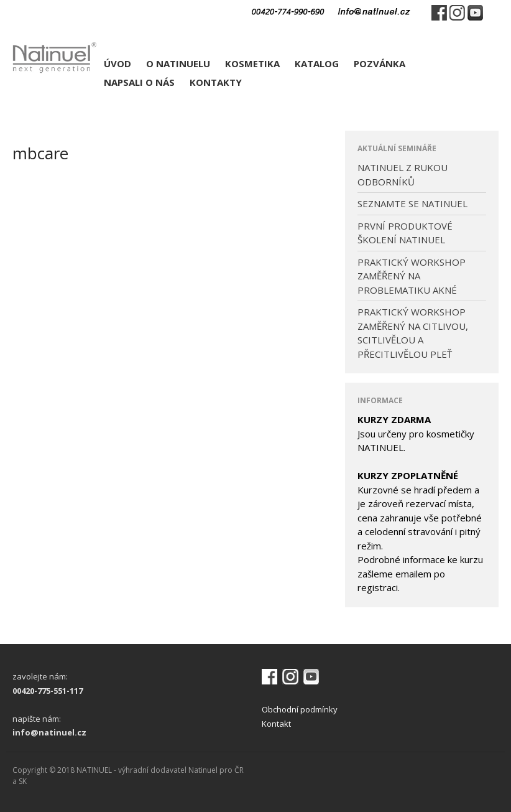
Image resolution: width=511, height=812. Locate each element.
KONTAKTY (216, 82)
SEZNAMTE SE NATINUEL (412, 203)
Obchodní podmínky (300, 709)
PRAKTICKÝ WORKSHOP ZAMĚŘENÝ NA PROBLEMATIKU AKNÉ (412, 276)
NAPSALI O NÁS (139, 82)
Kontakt (276, 724)
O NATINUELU (178, 63)
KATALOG (317, 63)
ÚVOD (117, 63)
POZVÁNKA (380, 63)
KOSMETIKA (252, 63)
